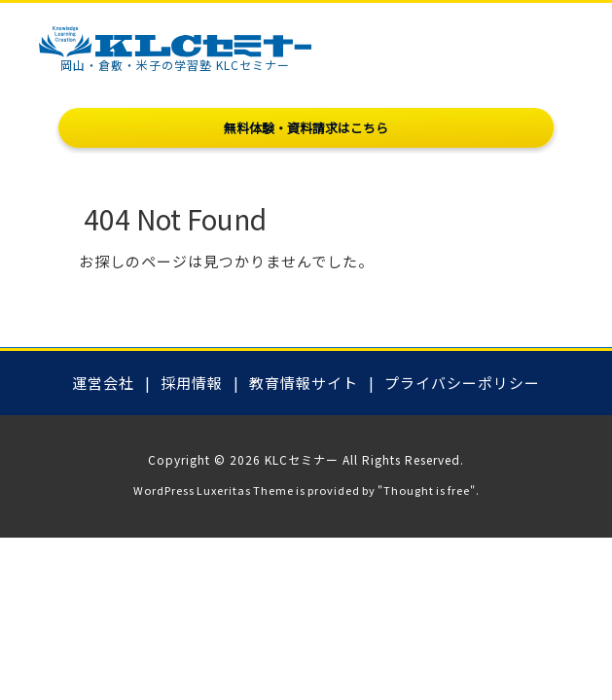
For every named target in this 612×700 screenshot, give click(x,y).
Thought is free (427, 490)
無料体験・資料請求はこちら (306, 128)
